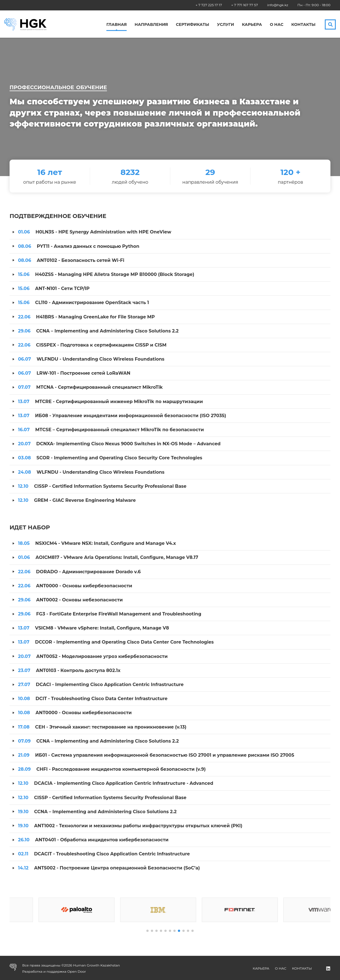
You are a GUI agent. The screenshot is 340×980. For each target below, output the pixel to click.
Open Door (77, 971)
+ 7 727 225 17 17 (209, 5)
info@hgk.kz (278, 5)
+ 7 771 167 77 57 (245, 5)
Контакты (303, 25)
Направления (151, 25)
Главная (117, 25)
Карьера (252, 25)
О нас (277, 25)
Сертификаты (193, 25)
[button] (147, 931)
